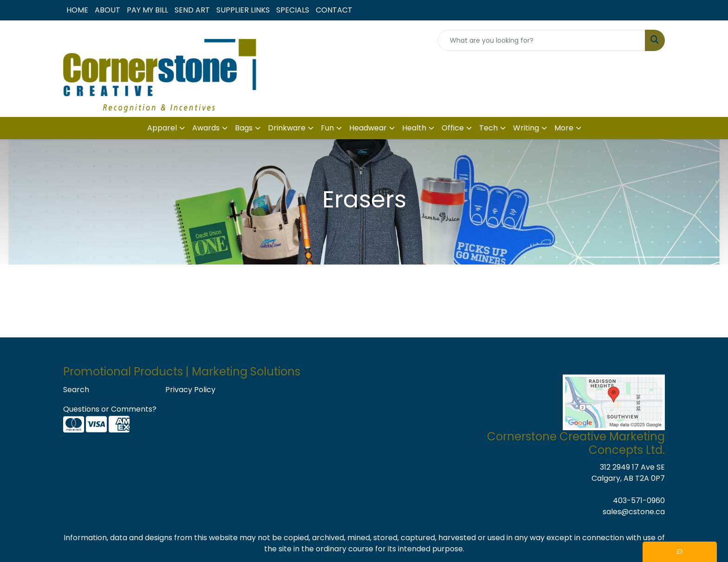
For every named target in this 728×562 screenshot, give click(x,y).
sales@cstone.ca (634, 512)
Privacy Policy (190, 390)
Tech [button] (488, 128)
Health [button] (414, 128)
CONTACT (334, 10)
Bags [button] (244, 128)
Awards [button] (206, 128)
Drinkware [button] (287, 128)
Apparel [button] (162, 128)
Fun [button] (327, 128)
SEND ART (192, 10)
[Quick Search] (542, 40)
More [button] (564, 128)
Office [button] (453, 128)
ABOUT (107, 10)
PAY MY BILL (147, 10)
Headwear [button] (368, 128)
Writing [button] (526, 128)
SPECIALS (293, 10)
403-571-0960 (639, 501)
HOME (77, 10)
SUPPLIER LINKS (243, 10)
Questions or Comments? (110, 409)
